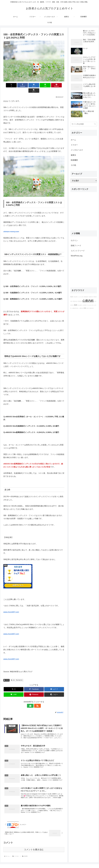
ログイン (74, 241)
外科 (88, 308)
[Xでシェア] (8, 85)
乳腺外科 (91, 297)
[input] (84, 124)
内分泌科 (80, 305)
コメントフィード (78, 251)
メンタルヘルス (77, 150)
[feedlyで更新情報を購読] (32, 700)
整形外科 (75, 301)
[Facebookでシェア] (19, 85)
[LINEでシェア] (39, 85)
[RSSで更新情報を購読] (36, 700)
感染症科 (91, 308)
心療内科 (88, 301)
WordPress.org (77, 256)
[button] (59, 85)
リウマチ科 (81, 297)
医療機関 (74, 160)
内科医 (6, 675)
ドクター (74, 145)
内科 (13, 675)
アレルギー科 (90, 305)
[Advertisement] (84, 212)
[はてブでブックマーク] (29, 85)
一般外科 (81, 308)
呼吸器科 (80, 301)
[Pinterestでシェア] (49, 85)
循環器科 (86, 297)
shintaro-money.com (11, 226)
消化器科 (76, 297)
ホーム (73, 140)
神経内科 (20, 675)
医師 (76, 305)
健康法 (73, 155)
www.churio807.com (11, 607)
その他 (73, 165)
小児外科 (84, 305)
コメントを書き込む (34, 845)
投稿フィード (76, 246)
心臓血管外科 (75, 308)
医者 (72, 297)
